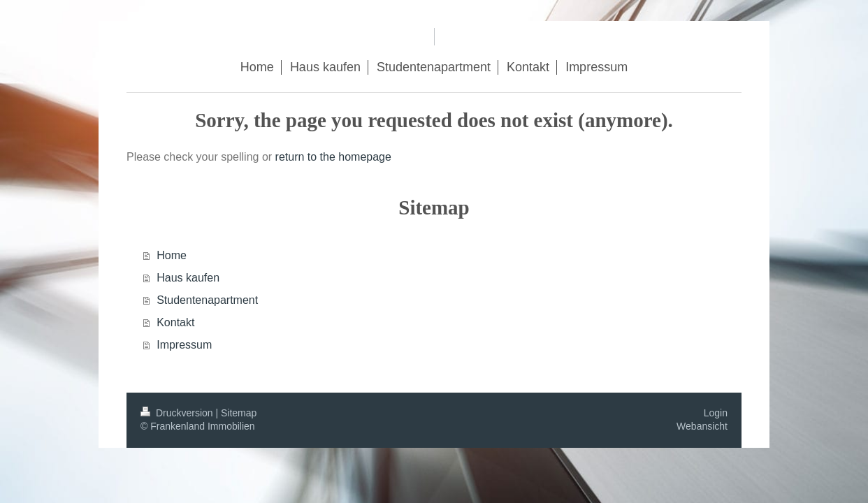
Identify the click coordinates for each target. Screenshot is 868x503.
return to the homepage (333, 157)
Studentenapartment (207, 300)
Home (172, 255)
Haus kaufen (188, 278)
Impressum (184, 345)
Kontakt (175, 322)
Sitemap (239, 413)
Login (716, 413)
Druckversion (178, 413)
